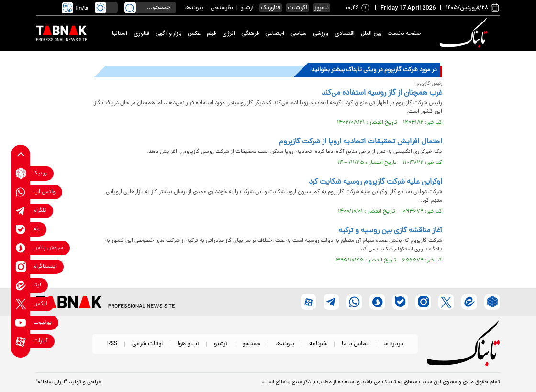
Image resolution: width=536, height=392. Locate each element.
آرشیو (247, 8)
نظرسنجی (222, 8)
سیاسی (299, 33)
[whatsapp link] (21, 192)
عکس (194, 33)
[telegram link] (21, 211)
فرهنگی (250, 33)
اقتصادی (345, 33)
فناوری (141, 33)
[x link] (21, 304)
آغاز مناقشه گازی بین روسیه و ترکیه (390, 231)
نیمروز (322, 8)
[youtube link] (21, 322)
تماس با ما (355, 344)
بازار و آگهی (168, 33)
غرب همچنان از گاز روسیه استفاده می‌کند (382, 93)
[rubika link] (21, 173)
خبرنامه (318, 344)
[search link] (130, 8)
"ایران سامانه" (51, 382)
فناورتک (271, 8)
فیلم (211, 33)
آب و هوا (188, 344)
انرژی (229, 33)
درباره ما (393, 344)
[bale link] (21, 229)
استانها (120, 33)
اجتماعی (275, 33)
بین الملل (371, 33)
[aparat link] (21, 341)
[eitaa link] (21, 285)
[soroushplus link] (21, 248)
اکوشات (297, 8)
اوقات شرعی (147, 344)
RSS (112, 344)
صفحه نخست (404, 33)
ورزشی (321, 33)
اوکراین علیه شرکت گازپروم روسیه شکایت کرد (375, 182)
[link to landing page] (465, 33)
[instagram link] (21, 267)
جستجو (251, 344)
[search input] (150, 8)
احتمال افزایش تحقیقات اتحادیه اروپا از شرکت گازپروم (361, 142)
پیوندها (194, 8)
